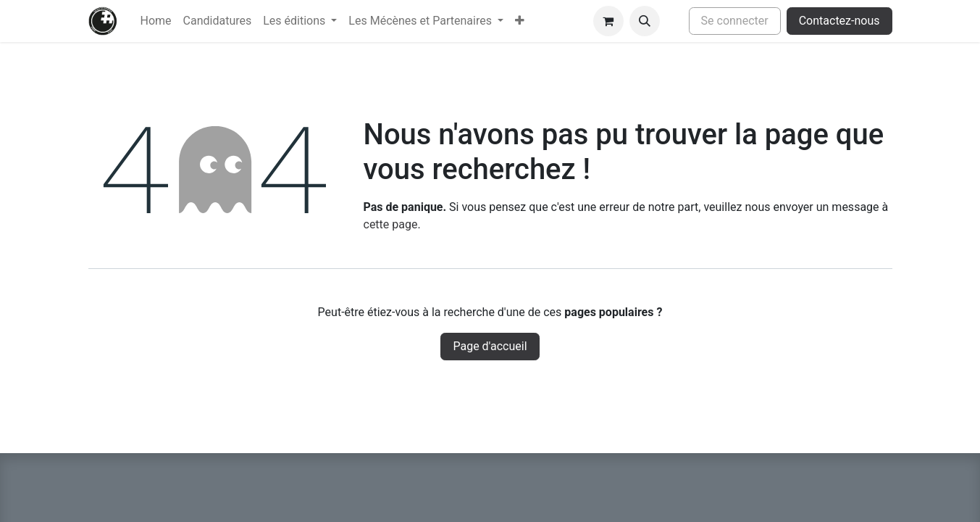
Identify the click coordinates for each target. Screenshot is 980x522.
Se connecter (735, 21)
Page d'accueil (490, 346)
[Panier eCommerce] (608, 21)
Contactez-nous (839, 21)
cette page (391, 224)
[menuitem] (156, 21)
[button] (645, 21)
